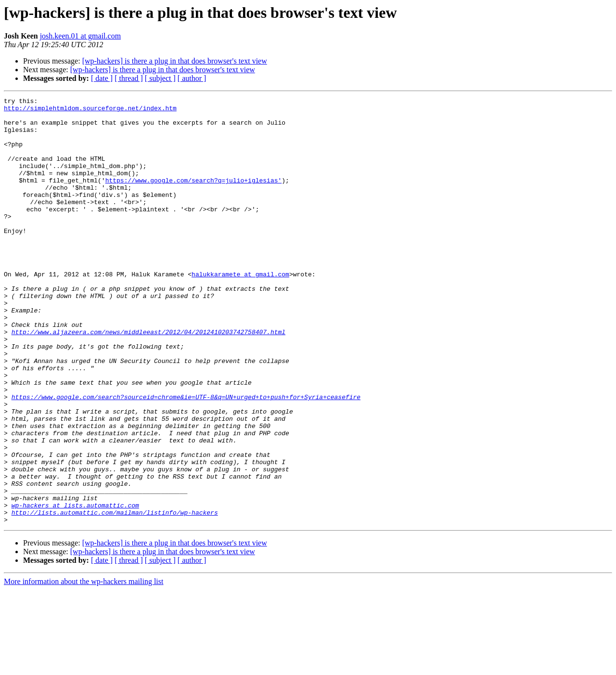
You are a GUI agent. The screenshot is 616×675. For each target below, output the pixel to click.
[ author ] (192, 78)
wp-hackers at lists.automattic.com (75, 587)
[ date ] (102, 78)
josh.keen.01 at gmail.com (80, 36)
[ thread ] (129, 78)
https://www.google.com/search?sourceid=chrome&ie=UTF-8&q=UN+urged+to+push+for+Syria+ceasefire (186, 457)
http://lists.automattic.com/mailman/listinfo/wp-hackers (115, 596)
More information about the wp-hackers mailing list (83, 667)
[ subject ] (160, 78)
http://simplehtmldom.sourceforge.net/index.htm (90, 111)
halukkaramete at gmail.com (240, 310)
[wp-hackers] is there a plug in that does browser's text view (175, 61)
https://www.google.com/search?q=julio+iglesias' (194, 197)
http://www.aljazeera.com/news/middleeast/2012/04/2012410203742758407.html (148, 379)
